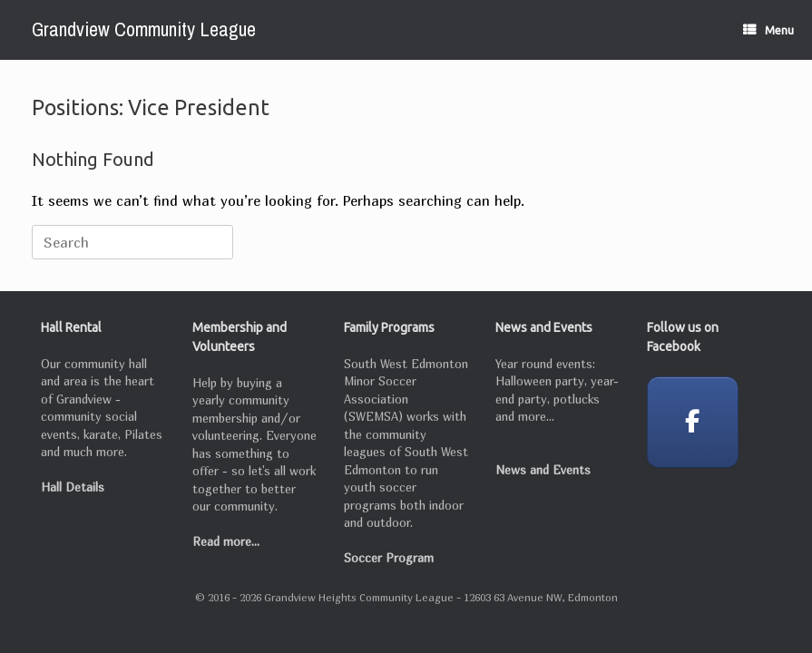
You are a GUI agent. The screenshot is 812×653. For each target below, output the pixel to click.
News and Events (543, 470)
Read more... (226, 541)
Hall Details (73, 487)
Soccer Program (389, 558)
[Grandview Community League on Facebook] (693, 422)
